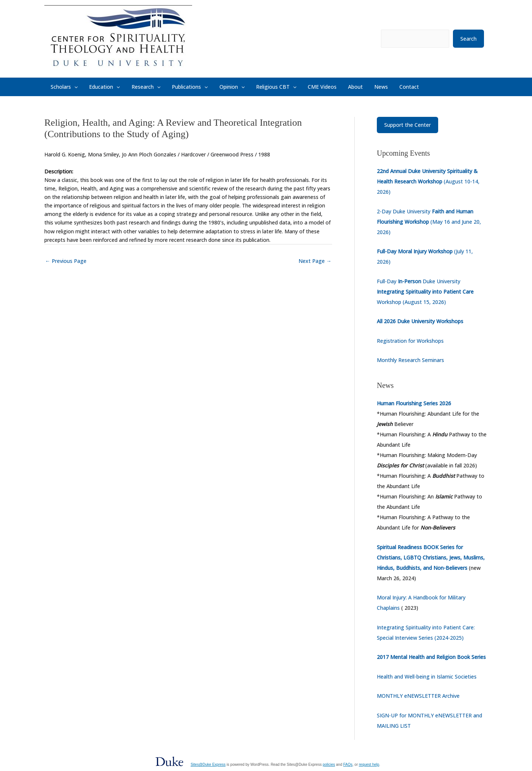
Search (468, 39)
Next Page (315, 261)
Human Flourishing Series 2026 (414, 403)
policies (329, 765)
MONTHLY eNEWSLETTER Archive (418, 696)
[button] (73, 87)
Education (100, 87)
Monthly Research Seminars (410, 360)
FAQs (348, 765)
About (331, 87)
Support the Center (407, 125)
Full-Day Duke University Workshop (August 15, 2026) (425, 292)
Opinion (218, 87)
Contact (378, 87)
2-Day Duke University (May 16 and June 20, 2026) (429, 222)
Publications (179, 87)
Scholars (63, 87)
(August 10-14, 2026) (428, 181)
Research (138, 87)
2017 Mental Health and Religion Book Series (431, 657)
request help (369, 765)
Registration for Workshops (410, 341)
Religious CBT (258, 87)
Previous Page (66, 261)
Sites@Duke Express (208, 765)
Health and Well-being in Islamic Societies (427, 677)
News (353, 87)
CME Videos (301, 87)
